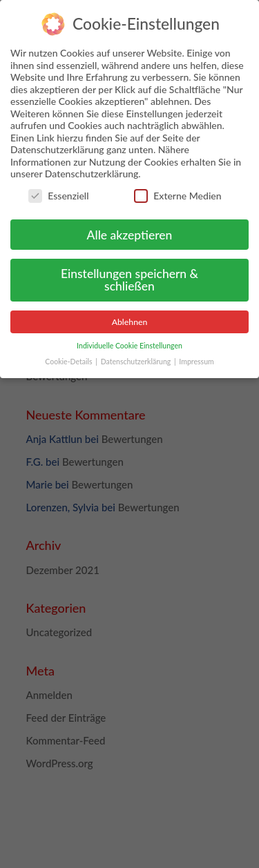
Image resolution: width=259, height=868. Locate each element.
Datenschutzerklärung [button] (137, 357)
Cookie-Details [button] (69, 357)
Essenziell (58, 191)
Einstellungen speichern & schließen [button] (129, 275)
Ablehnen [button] (130, 317)
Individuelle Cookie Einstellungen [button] (129, 341)
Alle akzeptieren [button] (130, 229)
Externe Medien (178, 191)
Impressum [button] (196, 357)
